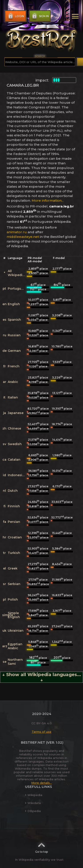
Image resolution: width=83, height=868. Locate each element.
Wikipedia (34, 795)
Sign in (40, 16)
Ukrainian (16, 631)
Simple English (14, 615)
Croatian (15, 537)
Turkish (14, 553)
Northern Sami (15, 662)
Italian (13, 397)
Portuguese (17, 289)
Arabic (13, 382)
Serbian (14, 584)
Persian (14, 522)
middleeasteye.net (23, 237)
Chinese (14, 428)
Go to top (41, 846)
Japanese (16, 413)
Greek (13, 568)
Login (16, 16)
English (14, 304)
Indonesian (17, 475)
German (14, 351)
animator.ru (17, 232)
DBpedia (33, 811)
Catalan (14, 460)
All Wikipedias (17, 273)
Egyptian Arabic (15, 646)
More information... (48, 200)
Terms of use (41, 732)
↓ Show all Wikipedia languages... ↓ (42, 677)
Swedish (15, 444)
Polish (13, 599)
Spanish (14, 320)
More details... (41, 783)
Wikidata (33, 803)
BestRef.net (33, 742)
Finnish (14, 506)
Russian (14, 335)
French (14, 366)
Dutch (13, 491)
